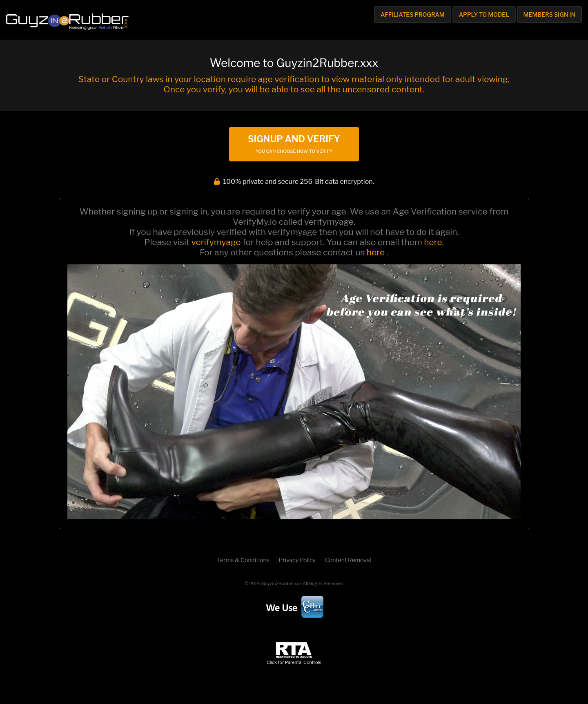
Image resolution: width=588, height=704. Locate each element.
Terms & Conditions (243, 560)
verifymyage (216, 242)
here (433, 242)
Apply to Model (484, 15)
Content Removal (348, 560)
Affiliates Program (413, 15)
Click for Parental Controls (294, 659)
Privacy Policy (297, 560)
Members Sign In (549, 15)
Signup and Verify (294, 144)
